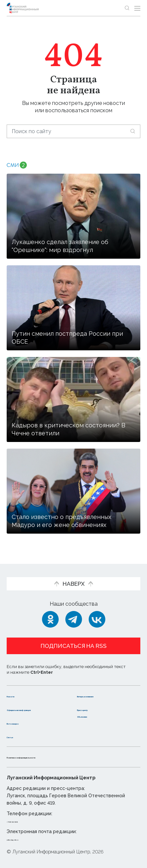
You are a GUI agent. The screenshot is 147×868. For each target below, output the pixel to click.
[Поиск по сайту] (73, 131)
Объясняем (93, 716)
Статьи (16, 736)
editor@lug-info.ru (29, 839)
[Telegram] (74, 613)
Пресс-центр (95, 702)
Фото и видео (26, 723)
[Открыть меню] (137, 8)
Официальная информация (26, 706)
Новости (18, 689)
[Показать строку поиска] (127, 8)
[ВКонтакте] (97, 613)
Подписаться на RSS (74, 639)
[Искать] (133, 131)
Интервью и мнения (104, 689)
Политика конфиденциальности (51, 757)
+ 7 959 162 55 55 (25, 821)
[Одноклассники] (50, 613)
